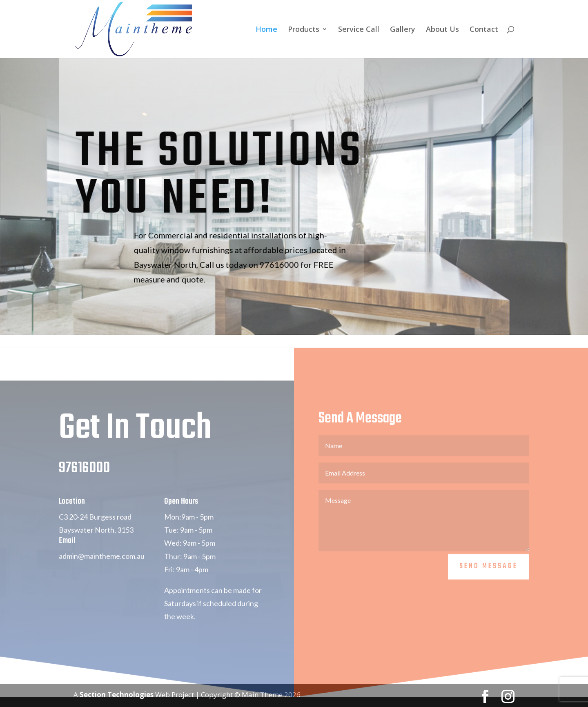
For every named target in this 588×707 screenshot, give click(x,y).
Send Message (489, 578)
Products (304, 30)
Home (266, 30)
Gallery (403, 30)
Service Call (359, 30)
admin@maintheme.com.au (102, 568)
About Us (442, 30)
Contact (484, 30)
